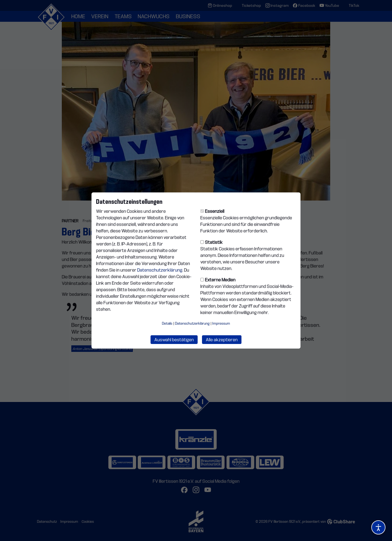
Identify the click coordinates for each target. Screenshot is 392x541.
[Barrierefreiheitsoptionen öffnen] (378, 527)
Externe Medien (218, 280)
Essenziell (212, 211)
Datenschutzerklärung (160, 270)
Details (167, 323)
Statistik (212, 242)
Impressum (221, 323)
